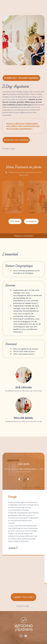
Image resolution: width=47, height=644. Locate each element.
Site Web (15, 221)
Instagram (31, 221)
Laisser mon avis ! (23, 597)
